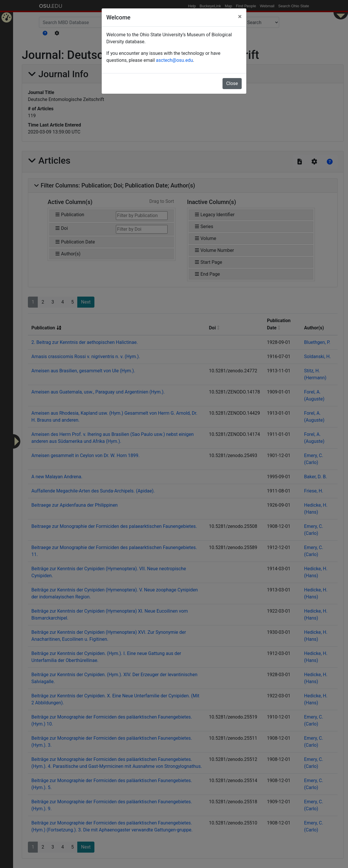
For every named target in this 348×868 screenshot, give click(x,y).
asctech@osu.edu (174, 60)
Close (232, 83)
